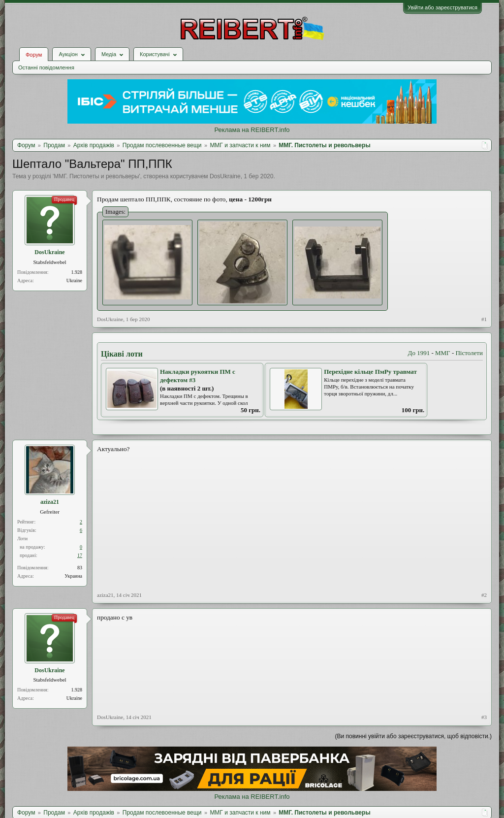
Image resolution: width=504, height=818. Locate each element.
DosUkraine (225, 176)
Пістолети (469, 353)
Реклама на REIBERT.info (252, 130)
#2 (484, 595)
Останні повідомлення (46, 67)
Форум (34, 55)
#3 (484, 717)
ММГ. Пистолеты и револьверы (96, 176)
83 (80, 568)
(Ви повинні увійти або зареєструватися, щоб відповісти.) (413, 736)
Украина (73, 576)
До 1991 (419, 353)
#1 (484, 319)
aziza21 (50, 502)
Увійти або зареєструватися (442, 7)
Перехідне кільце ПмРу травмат (370, 372)
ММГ (443, 353)
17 (80, 555)
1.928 (77, 272)
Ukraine (74, 280)
